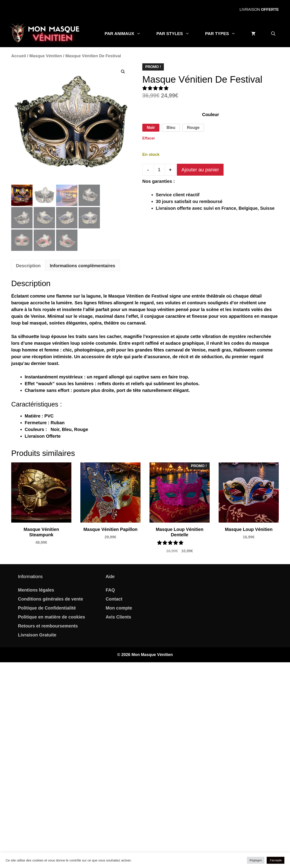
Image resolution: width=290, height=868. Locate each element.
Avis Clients (119, 617)
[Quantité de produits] (159, 170)
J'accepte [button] (276, 860)
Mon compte (119, 608)
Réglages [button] (256, 860)
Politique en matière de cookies (52, 617)
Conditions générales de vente (51, 599)
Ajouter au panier (200, 170)
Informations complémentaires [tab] (82, 266)
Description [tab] (28, 266)
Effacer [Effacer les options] (149, 138)
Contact (114, 599)
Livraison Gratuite (37, 635)
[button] (273, 34)
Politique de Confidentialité (47, 608)
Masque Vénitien (46, 56)
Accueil (19, 56)
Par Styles (177, 34)
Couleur (211, 115)
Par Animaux (127, 34)
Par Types (224, 34)
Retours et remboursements (48, 626)
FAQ (110, 590)
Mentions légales (36, 590)
